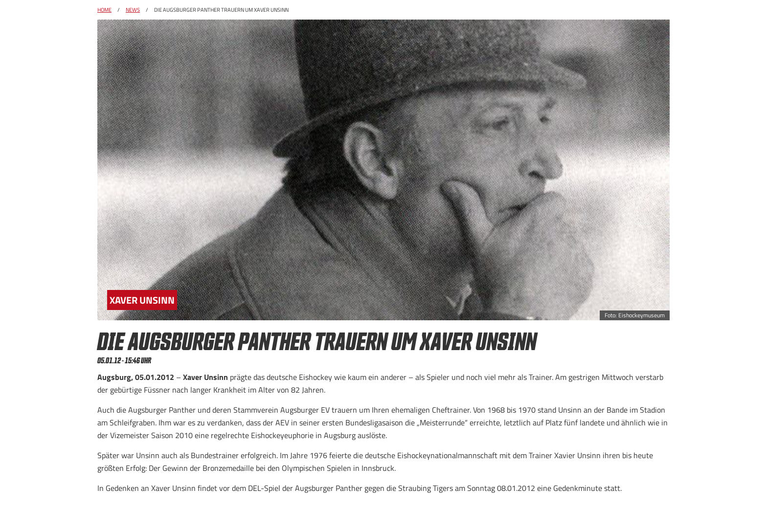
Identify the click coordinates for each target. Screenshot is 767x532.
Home (104, 10)
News (133, 10)
